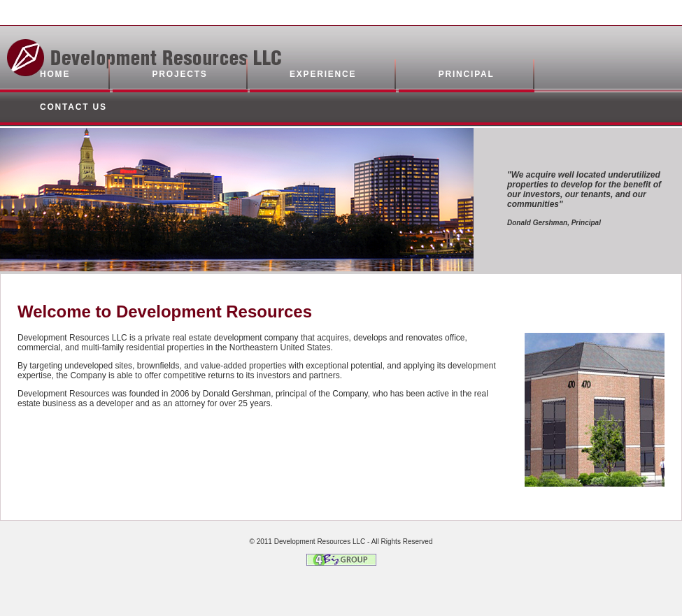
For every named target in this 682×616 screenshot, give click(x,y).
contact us (73, 107)
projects (180, 74)
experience (323, 74)
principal (467, 74)
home (55, 74)
